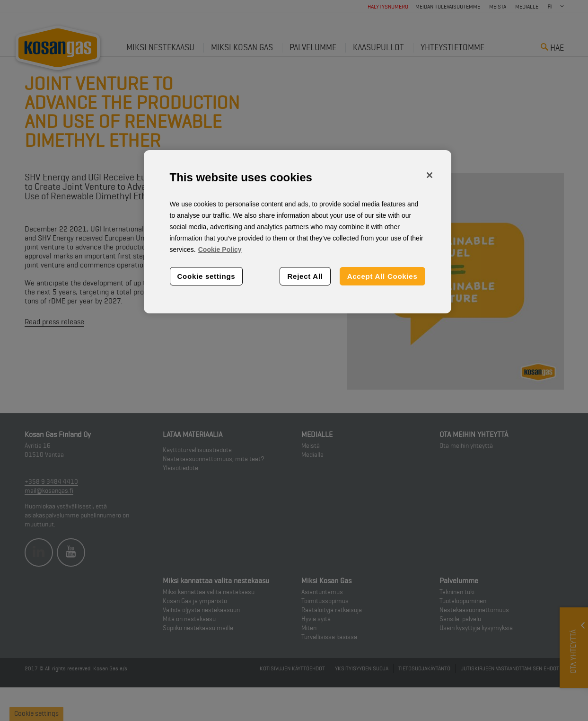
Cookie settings (206, 276)
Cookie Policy (220, 249)
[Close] (430, 175)
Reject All (305, 276)
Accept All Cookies (382, 276)
